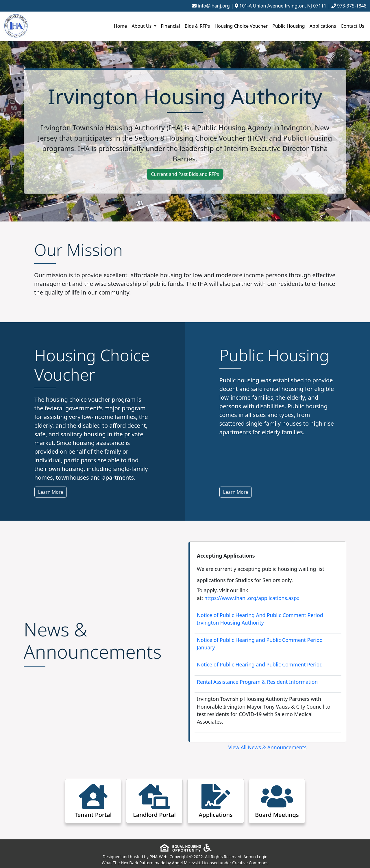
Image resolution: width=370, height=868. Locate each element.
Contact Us (353, 26)
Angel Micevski (186, 863)
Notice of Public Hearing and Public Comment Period (260, 664)
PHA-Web (158, 857)
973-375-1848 (352, 6)
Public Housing (288, 26)
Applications (323, 26)
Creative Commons (250, 863)
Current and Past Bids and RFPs (185, 174)
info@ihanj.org (214, 6)
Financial (171, 26)
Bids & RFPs (197, 26)
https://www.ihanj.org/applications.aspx (252, 598)
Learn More (51, 492)
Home (121, 26)
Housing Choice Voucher (241, 26)
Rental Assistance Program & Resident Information (257, 682)
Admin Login (255, 857)
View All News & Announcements (268, 747)
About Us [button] (142, 26)
